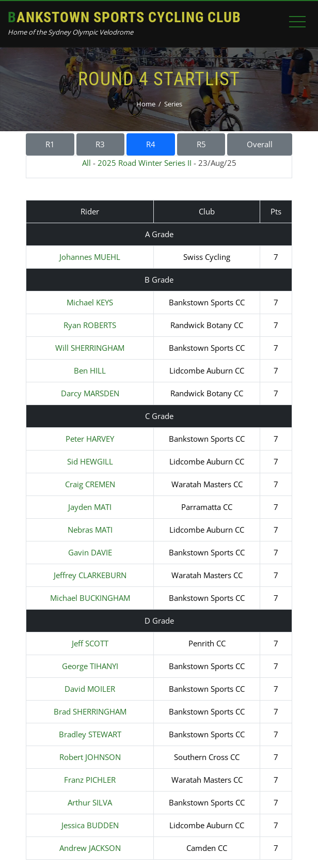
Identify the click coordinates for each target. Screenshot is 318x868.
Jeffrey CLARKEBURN (90, 575)
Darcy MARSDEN (90, 393)
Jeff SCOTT (90, 643)
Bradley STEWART (90, 734)
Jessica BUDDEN (90, 825)
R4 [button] (151, 144)
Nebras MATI (90, 530)
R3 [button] (100, 144)
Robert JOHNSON (90, 757)
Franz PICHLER (90, 780)
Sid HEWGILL (90, 461)
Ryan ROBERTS (90, 325)
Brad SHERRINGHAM (90, 711)
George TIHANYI (90, 666)
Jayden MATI (90, 507)
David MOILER (90, 689)
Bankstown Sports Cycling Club (124, 17)
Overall (260, 144)
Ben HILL (90, 370)
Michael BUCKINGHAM (90, 598)
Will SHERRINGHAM (90, 348)
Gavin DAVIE (90, 552)
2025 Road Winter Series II (145, 163)
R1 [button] (50, 144)
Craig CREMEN (90, 484)
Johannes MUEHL (90, 257)
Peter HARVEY (90, 439)
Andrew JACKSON (90, 848)
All (86, 163)
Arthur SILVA (90, 802)
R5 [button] (201, 144)
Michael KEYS (90, 302)
